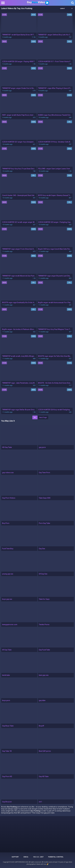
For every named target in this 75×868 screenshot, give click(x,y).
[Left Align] (4, 3)
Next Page (43, 417)
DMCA (26, 857)
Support (15, 857)
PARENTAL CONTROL (56, 857)
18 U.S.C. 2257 (38, 857)
